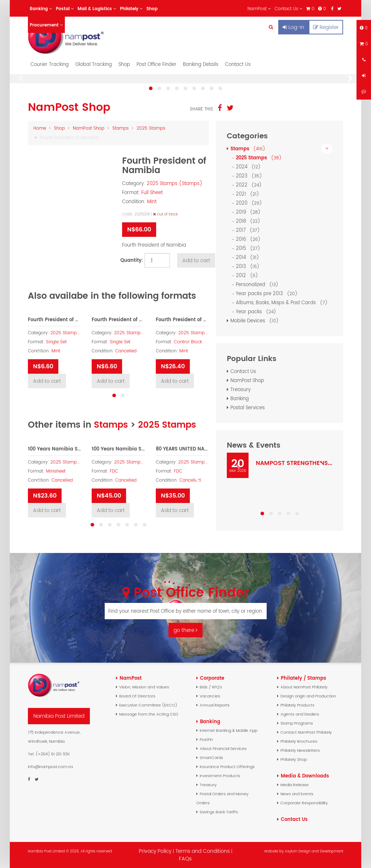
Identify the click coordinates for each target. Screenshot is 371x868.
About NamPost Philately (304, 687)
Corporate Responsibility (304, 803)
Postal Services (248, 408)
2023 (250, 176)
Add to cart (196, 260)
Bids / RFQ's (211, 687)
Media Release (295, 785)
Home (40, 128)
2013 (249, 266)
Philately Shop (294, 759)
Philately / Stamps (303, 678)
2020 (250, 203)
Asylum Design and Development (314, 851)
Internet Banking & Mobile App (228, 730)
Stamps (120, 128)
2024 (249, 167)
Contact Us (238, 64)
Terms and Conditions (203, 851)
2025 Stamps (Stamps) (175, 183)
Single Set (56, 342)
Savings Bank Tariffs (219, 812)
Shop (124, 64)
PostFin (206, 739)
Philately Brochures (299, 741)
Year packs (257, 312)
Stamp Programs (297, 723)
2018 (249, 221)
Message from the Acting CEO (149, 714)
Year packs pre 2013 (268, 293)
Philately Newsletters (300, 750)
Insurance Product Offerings (227, 767)
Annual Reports (215, 705)
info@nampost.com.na (50, 767)
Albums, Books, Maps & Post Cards (283, 303)
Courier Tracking (50, 64)
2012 (248, 275)
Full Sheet (152, 192)
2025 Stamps (151, 128)
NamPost (131, 678)
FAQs (185, 859)
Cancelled (126, 351)
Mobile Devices (256, 321)
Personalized (258, 284)
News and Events (297, 794)
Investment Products (220, 776)
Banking (240, 399)
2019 (249, 212)
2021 (249, 194)
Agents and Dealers (300, 714)
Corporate (212, 678)
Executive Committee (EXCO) (148, 705)
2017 (249, 230)
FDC (114, 471)
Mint (152, 202)
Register (326, 27)
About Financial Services (223, 749)
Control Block (188, 342)
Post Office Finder (157, 64)
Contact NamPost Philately (306, 732)
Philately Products (297, 705)
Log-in (293, 27)
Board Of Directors (137, 696)
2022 (250, 185)
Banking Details (201, 64)
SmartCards (211, 758)
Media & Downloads (305, 776)
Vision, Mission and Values (144, 687)
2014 (249, 257)
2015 (249, 248)
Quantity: (131, 260)
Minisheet (56, 471)
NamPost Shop (89, 128)
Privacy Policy (155, 851)
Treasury (241, 389)
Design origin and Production (308, 696)
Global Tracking (94, 64)
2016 (249, 239)
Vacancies (210, 696)
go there (185, 630)
